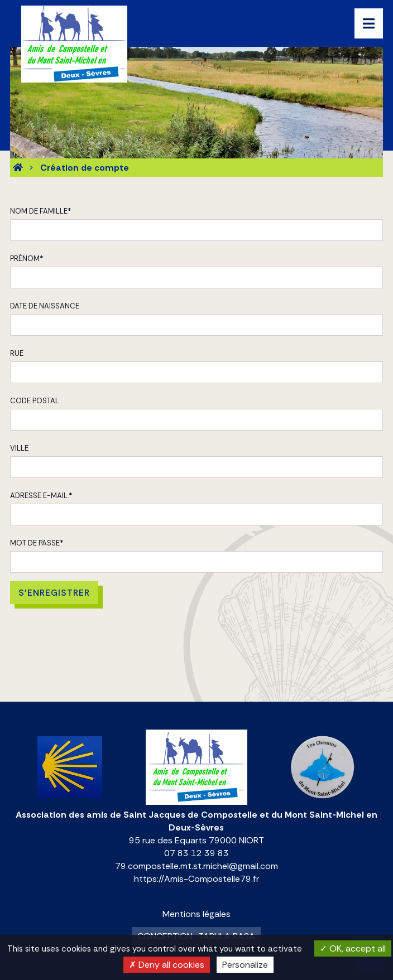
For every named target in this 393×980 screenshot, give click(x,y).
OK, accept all (353, 948)
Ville (19, 448)
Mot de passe (37, 543)
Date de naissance (45, 306)
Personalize (245, 965)
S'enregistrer (54, 593)
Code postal (35, 401)
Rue (17, 353)
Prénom (27, 259)
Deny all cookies (167, 965)
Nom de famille (41, 211)
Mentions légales (196, 914)
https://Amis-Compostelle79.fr (196, 879)
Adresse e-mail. (41, 496)
